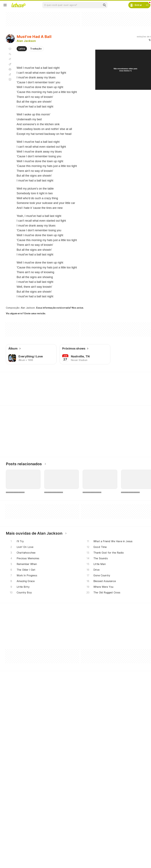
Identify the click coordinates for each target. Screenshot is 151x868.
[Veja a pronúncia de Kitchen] (52, 394)
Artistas (14, 849)
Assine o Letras (69, 866)
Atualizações (16, 866)
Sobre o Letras (120, 860)
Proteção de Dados (122, 855)
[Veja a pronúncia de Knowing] (34, 394)
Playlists (14, 860)
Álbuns (13, 855)
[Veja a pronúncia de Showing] (15, 394)
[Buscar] (104, 5)
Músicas (14, 843)
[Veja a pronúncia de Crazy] (69, 394)
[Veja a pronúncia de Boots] (85, 394)
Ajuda (115, 843)
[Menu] (5, 5)
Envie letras (67, 855)
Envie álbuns (68, 849)
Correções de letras (71, 860)
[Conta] (147, 5)
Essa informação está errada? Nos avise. (58, 308)
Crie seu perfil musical (73, 843)
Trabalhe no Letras (122, 866)
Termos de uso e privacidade (127, 849)
